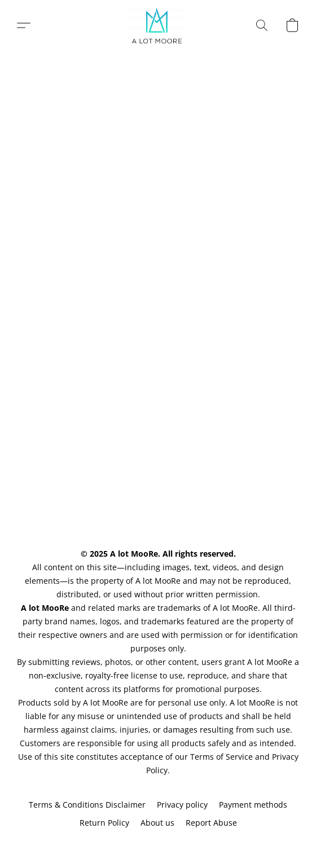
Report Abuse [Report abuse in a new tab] (211, 823)
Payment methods (253, 805)
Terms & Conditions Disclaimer (87, 805)
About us (157, 823)
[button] (158, 25)
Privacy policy (182, 805)
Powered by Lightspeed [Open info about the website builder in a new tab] (158, 843)
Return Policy (104, 823)
